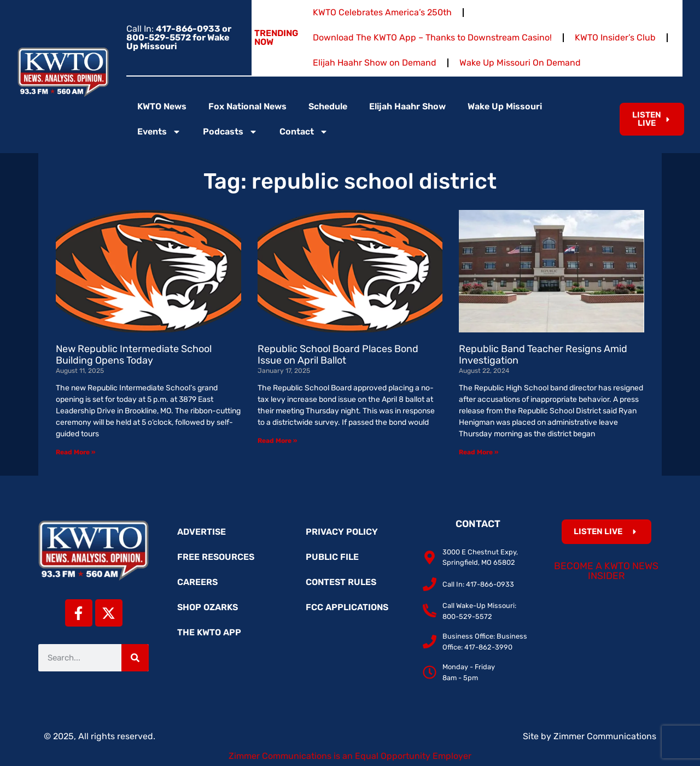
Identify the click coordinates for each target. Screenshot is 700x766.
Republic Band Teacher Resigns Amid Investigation (543, 355)
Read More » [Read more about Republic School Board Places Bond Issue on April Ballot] (277, 441)
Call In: (179, 37)
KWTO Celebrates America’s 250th (382, 12)
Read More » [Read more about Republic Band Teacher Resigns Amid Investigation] (479, 452)
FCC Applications (347, 607)
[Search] (135, 658)
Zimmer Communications (605, 736)
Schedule (328, 106)
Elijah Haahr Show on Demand (375, 63)
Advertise (202, 532)
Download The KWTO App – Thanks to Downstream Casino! (432, 37)
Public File (332, 557)
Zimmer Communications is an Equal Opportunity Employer (350, 756)
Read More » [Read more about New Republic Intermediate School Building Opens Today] (75, 452)
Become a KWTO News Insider (606, 571)
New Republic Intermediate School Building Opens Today (134, 355)
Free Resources (216, 557)
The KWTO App (209, 632)
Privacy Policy (342, 532)
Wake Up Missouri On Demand (520, 63)
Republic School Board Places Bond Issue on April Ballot (338, 355)
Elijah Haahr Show (407, 106)
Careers (197, 582)
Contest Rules (341, 582)
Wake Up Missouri (505, 106)
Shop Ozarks (208, 607)
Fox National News (247, 106)
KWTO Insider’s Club (615, 37)
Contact (304, 132)
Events (159, 132)
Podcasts (230, 132)
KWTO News (162, 106)
